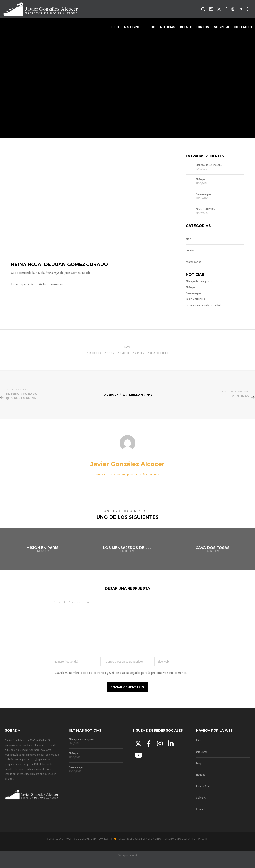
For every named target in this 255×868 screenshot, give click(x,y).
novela (139, 353)
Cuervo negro (203, 194)
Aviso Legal (55, 848)
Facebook (110, 395)
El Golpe (201, 180)
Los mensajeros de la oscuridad (203, 305)
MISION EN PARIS (205, 209)
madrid (124, 353)
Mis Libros (202, 761)
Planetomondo (152, 848)
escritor (95, 353)
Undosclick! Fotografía (191, 848)
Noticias (201, 784)
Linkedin (137, 395)
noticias (190, 250)
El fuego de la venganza (209, 165)
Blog (199, 772)
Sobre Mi (201, 807)
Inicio (199, 749)
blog (188, 239)
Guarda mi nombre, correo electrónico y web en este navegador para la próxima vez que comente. (121, 682)
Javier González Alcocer (127, 464)
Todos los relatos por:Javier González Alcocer (128, 475)
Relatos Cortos (204, 795)
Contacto (201, 818)
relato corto (159, 353)
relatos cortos (194, 262)
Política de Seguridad (81, 848)
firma (110, 353)
